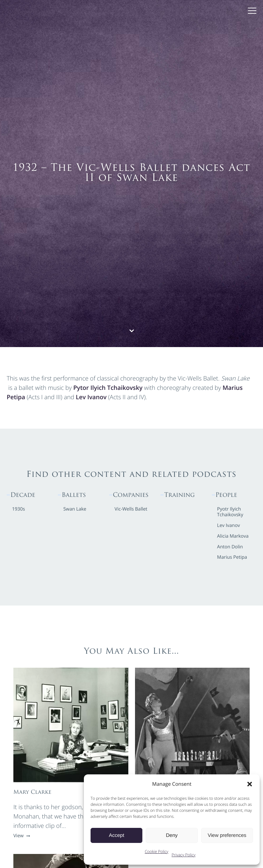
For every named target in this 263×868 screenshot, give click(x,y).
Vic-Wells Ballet (131, 509)
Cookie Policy (156, 851)
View (21, 836)
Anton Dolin (230, 547)
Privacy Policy (184, 855)
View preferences (227, 835)
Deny (172, 835)
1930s (19, 509)
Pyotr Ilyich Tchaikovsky (230, 512)
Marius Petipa (232, 558)
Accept (117, 835)
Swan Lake (75, 509)
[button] (250, 784)
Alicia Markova (233, 536)
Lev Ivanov (91, 397)
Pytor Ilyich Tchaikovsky (108, 388)
